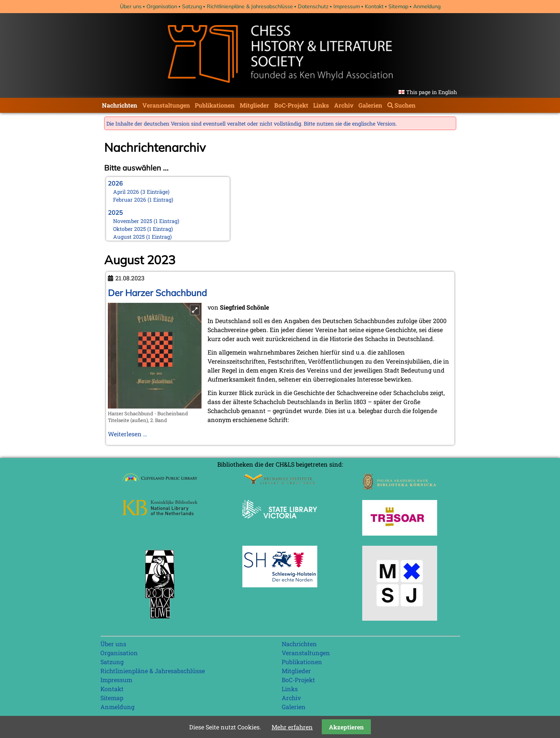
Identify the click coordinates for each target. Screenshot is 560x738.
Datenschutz (313, 6)
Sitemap (398, 6)
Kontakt (374, 6)
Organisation (162, 6)
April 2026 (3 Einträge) (141, 192)
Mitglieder (254, 105)
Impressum (347, 6)
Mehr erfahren (292, 727)
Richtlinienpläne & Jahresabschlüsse (250, 6)
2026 (115, 183)
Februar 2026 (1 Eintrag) (143, 200)
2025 (115, 213)
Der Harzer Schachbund (157, 293)
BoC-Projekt (291, 105)
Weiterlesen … (128, 434)
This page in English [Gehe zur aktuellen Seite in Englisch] (432, 92)
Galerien (370, 105)
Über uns (131, 6)
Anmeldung (427, 6)
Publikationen (215, 105)
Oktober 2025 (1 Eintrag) (143, 229)
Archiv (344, 105)
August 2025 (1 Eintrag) (143, 237)
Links (321, 105)
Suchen (405, 105)
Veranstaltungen (166, 105)
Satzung (192, 6)
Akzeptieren (346, 727)
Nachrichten (119, 105)
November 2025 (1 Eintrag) (146, 221)
